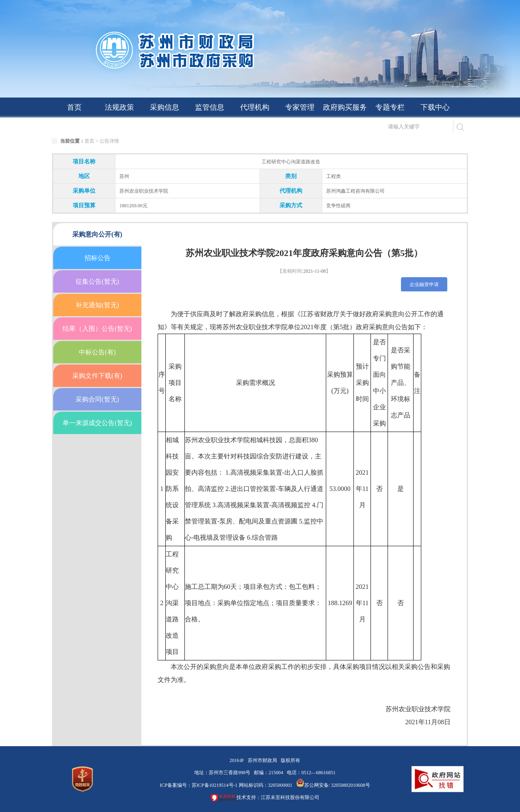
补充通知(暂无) (97, 305)
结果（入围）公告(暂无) (97, 329)
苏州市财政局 (262, 760)
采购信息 (165, 107)
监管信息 (210, 107)
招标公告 (97, 258)
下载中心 (435, 107)
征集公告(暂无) (97, 281)
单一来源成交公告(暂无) (97, 423)
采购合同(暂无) (97, 399)
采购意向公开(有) (97, 234)
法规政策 (119, 107)
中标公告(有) (97, 352)
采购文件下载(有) (97, 376)
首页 (74, 107)
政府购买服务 (345, 107)
